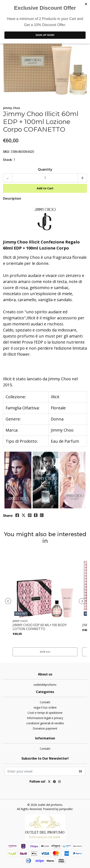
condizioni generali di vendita (45, 723)
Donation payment (45, 728)
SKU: (6, 152)
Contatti (45, 702)
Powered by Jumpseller (58, 809)
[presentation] (8, 601)
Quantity (45, 169)
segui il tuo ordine (45, 707)
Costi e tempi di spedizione (45, 713)
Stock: (8, 160)
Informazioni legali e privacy (45, 718)
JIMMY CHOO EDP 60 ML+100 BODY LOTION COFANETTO (40, 627)
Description (12, 198)
